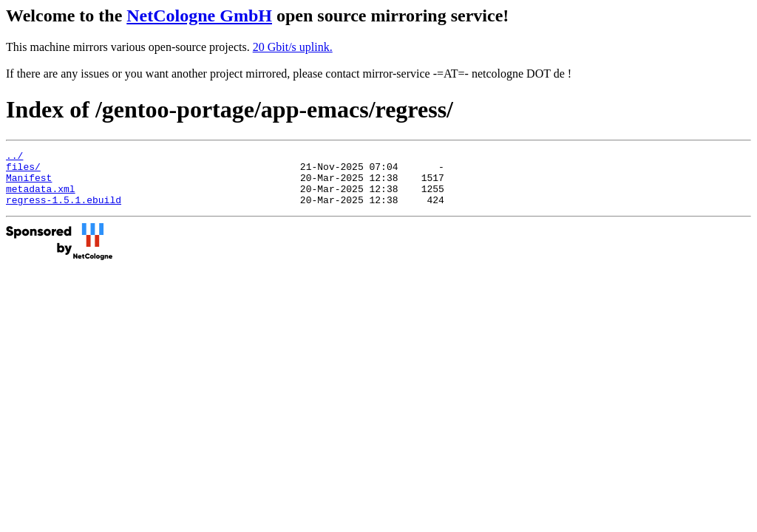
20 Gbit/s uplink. (293, 47)
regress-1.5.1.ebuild (64, 211)
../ (14, 157)
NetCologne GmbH (199, 16)
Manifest (29, 184)
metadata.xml (41, 197)
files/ (23, 171)
